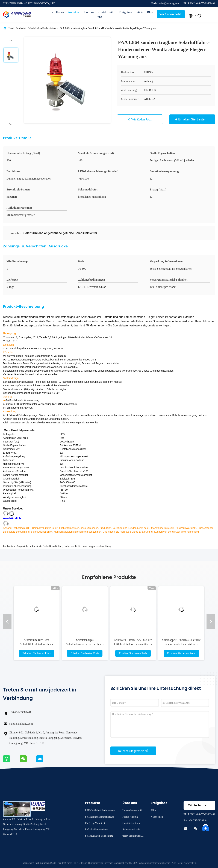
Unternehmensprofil (132, 810)
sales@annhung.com (21, 724)
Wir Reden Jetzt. (171, 14)
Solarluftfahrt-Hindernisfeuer (42, 28)
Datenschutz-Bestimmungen (36, 863)
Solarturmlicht (72, 546)
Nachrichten (157, 817)
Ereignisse (125, 12)
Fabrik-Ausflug (130, 817)
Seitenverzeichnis (131, 829)
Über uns (88, 12)
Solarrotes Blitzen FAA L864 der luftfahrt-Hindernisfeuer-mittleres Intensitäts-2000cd (133, 644)
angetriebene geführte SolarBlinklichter (39, 546)
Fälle (153, 810)
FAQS (139, 12)
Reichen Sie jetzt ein (133, 751)
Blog (150, 12)
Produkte (73, 12)
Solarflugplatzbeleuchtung (97, 546)
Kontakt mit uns (105, 15)
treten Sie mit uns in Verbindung (132, 836)
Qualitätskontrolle (131, 823)
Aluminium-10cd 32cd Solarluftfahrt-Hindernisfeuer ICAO (36, 644)
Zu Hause (58, 12)
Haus (10, 28)
